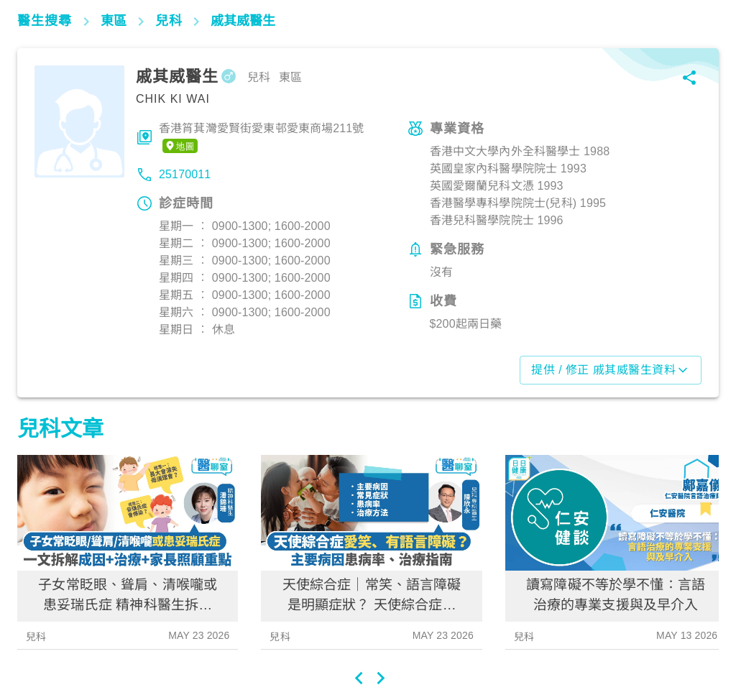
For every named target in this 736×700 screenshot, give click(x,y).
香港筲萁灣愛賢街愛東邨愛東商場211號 (262, 138)
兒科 (36, 637)
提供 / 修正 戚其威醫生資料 (611, 370)
